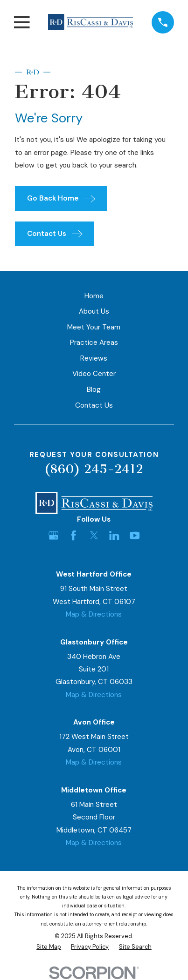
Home (94, 296)
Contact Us (94, 405)
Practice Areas (94, 342)
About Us (94, 311)
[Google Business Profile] (53, 535)
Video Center (94, 374)
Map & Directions (94, 614)
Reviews (94, 358)
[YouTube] (135, 535)
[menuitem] (49, 947)
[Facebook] (73, 535)
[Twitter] (94, 535)
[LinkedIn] (114, 535)
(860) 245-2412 (94, 469)
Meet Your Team (94, 327)
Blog (94, 389)
